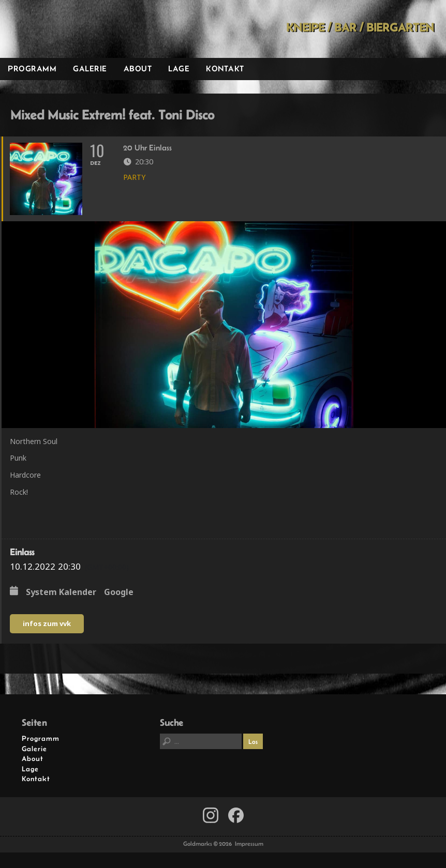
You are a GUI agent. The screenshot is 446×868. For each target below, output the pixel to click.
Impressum (249, 844)
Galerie (90, 68)
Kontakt (225, 68)
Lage (179, 68)
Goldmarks (73, 29)
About (138, 68)
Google (119, 592)
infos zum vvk (47, 623)
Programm (32, 68)
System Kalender (61, 592)
